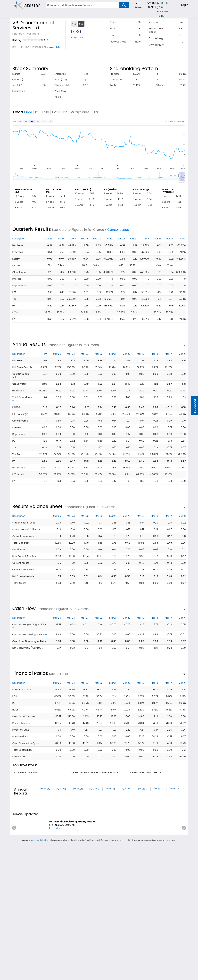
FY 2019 (143, 789)
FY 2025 (45, 789)
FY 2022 (94, 789)
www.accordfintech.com (40, 840)
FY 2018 (158, 789)
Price (28, 112)
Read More (55, 828)
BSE (81, 24)
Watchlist (55, 47)
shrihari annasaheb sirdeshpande (95, 773)
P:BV (46, 112)
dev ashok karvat (25, 773)
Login (185, 5)
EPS (95, 112)
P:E (37, 112)
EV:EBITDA (60, 112)
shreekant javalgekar (146, 773)
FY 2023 (78, 789)
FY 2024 (61, 789)
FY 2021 (110, 789)
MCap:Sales (80, 112)
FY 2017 (174, 789)
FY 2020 (126, 789)
